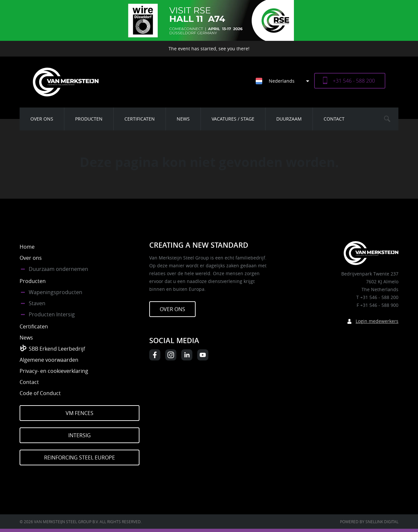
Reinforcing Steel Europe (80, 457)
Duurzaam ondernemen (58, 269)
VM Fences (80, 413)
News (183, 119)
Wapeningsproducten (56, 292)
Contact (334, 119)
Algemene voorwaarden (49, 360)
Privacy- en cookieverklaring (54, 371)
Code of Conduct (40, 393)
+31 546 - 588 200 (354, 81)
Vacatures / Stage (233, 119)
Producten (89, 119)
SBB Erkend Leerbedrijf (57, 349)
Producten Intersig (52, 314)
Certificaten (140, 119)
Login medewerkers (377, 321)
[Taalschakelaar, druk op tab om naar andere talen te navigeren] (285, 81)
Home (27, 247)
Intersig (80, 435)
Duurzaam (289, 119)
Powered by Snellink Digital (369, 522)
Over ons (42, 119)
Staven (37, 303)
